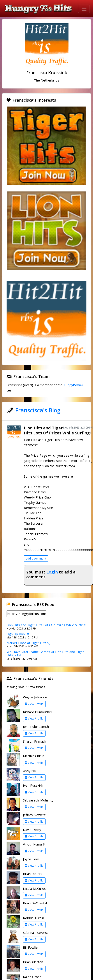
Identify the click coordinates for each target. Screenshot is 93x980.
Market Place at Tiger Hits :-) (28, 643)
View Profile (34, 704)
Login (52, 572)
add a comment (36, 558)
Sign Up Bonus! (18, 634)
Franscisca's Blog (38, 410)
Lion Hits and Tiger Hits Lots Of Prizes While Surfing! (57, 430)
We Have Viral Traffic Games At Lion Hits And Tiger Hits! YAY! (45, 653)
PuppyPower (73, 385)
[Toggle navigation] (84, 9)
